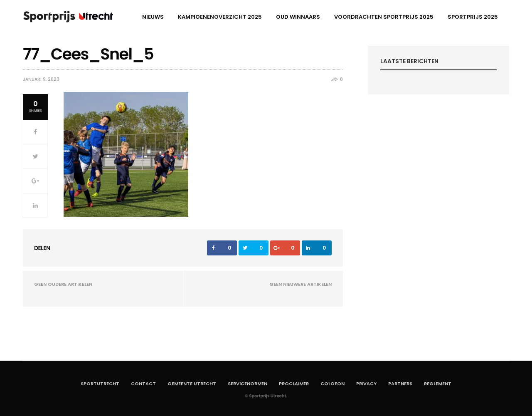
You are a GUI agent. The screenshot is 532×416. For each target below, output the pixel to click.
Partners (400, 384)
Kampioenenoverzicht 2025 (220, 17)
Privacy (366, 384)
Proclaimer (294, 384)
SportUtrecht (100, 384)
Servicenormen (248, 384)
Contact (143, 384)
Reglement (438, 384)
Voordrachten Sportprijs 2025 (384, 17)
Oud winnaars (298, 17)
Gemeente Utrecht (192, 384)
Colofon (332, 384)
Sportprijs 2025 (473, 17)
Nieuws (153, 17)
